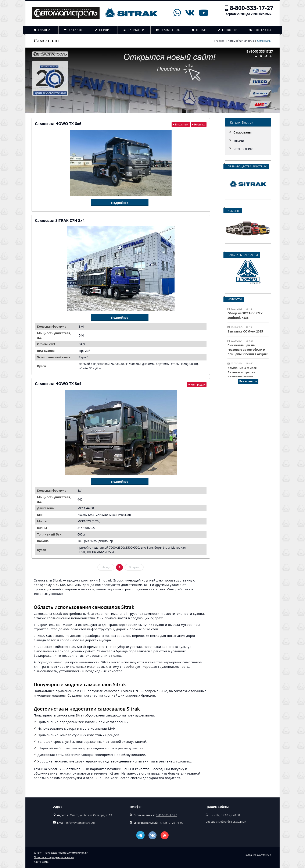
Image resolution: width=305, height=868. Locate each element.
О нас (199, 30)
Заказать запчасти (243, 255)
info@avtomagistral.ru (80, 823)
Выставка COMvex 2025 (245, 331)
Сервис (103, 30)
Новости (228, 30)
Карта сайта (41, 862)
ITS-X (268, 855)
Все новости (248, 381)
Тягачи (239, 140)
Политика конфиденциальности (54, 857)
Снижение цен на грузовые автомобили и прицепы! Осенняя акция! (247, 350)
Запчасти (134, 30)
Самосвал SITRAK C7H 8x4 (60, 220)
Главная (43, 30)
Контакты (260, 30)
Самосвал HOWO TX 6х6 (58, 124)
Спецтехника (243, 149)
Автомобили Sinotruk (241, 41)
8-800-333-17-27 (252, 8)
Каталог (74, 30)
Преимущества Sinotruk (247, 166)
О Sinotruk (168, 30)
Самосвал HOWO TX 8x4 (58, 384)
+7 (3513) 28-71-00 (171, 823)
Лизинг (234, 211)
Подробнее (120, 203)
